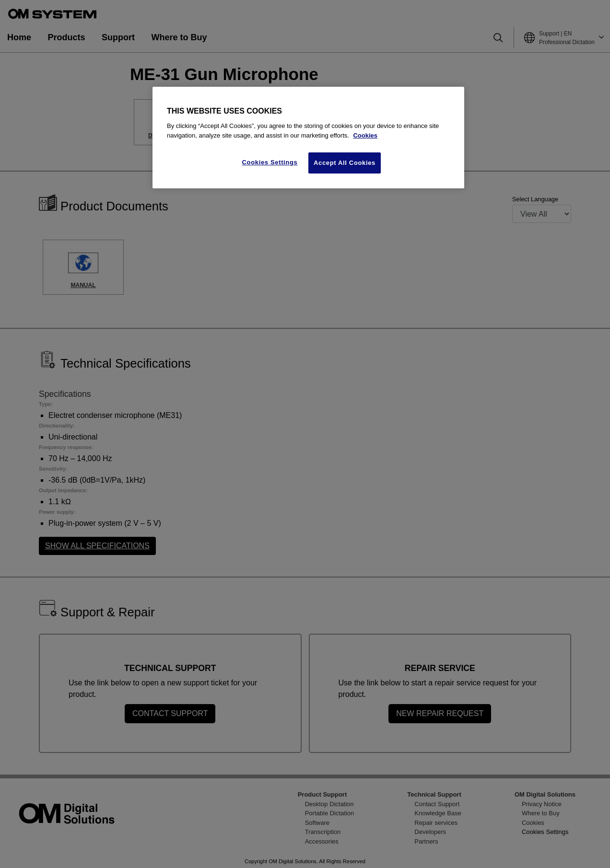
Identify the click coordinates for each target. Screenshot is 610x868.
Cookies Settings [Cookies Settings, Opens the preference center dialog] (270, 162)
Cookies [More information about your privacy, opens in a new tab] (365, 135)
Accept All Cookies (345, 163)
